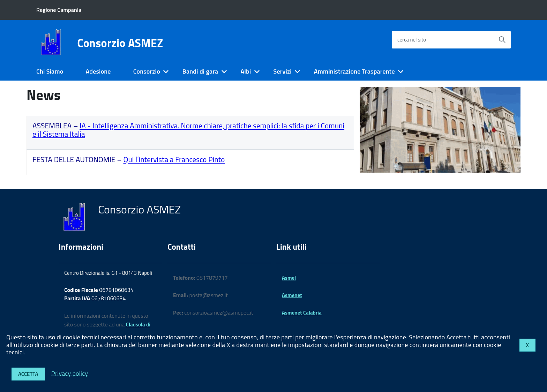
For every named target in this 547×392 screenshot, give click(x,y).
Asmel (289, 278)
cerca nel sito (412, 40)
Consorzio (147, 71)
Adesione (98, 71)
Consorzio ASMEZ (120, 43)
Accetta (28, 374)
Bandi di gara (200, 71)
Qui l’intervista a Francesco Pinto (174, 159)
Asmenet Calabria (302, 313)
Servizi (282, 71)
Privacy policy (70, 373)
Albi (246, 71)
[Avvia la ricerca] (502, 40)
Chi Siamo (50, 71)
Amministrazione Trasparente (354, 71)
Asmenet (292, 295)
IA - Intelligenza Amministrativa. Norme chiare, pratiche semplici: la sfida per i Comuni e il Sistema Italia (188, 130)
